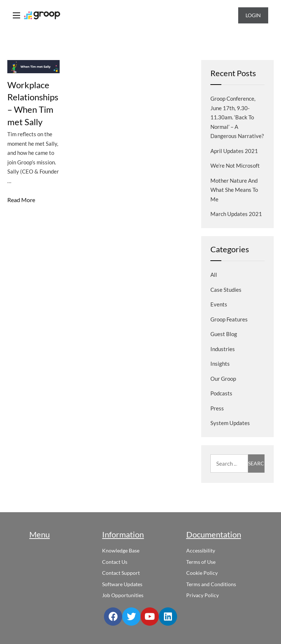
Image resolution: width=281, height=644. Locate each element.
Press (217, 408)
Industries (223, 349)
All (214, 275)
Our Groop (223, 379)
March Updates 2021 (236, 214)
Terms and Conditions (211, 584)
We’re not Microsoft (235, 165)
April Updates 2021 (234, 151)
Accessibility (201, 550)
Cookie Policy (202, 573)
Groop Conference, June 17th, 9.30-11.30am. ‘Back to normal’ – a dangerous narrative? (237, 117)
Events (219, 304)
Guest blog (224, 334)
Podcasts (221, 393)
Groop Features (229, 319)
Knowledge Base (121, 550)
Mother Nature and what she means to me (234, 190)
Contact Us (115, 562)
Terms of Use (201, 562)
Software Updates (122, 584)
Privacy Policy (203, 595)
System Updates (230, 423)
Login (253, 15)
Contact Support (121, 573)
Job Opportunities (123, 595)
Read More (21, 200)
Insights (220, 364)
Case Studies (226, 290)
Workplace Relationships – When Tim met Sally (33, 103)
